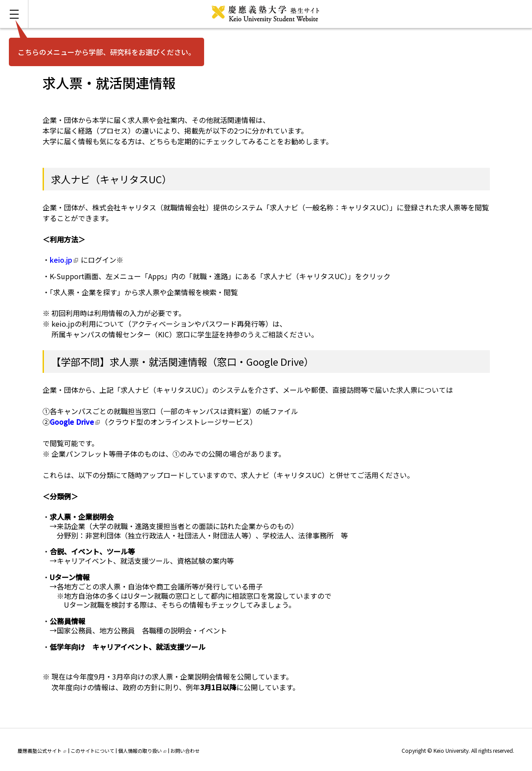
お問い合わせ (185, 751)
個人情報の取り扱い (142, 751)
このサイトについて (93, 751)
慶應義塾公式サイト (42, 751)
